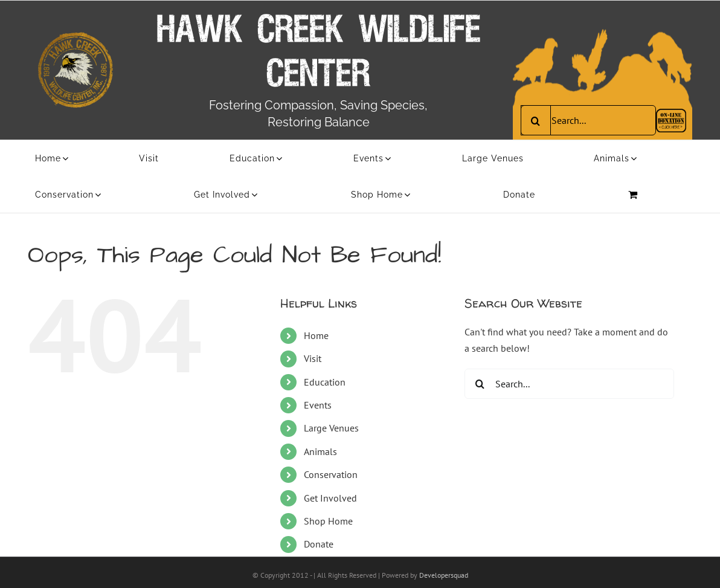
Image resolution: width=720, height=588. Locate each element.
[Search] (536, 120)
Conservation (331, 474)
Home (316, 335)
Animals (320, 451)
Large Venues (331, 428)
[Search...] (588, 120)
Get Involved (330, 498)
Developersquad (444, 575)
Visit (313, 358)
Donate (319, 544)
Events (318, 405)
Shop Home (328, 521)
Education (325, 382)
